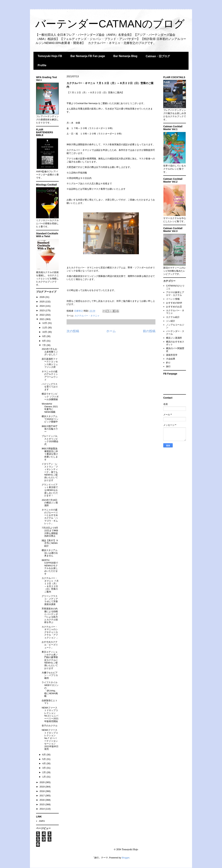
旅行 (168, 366)
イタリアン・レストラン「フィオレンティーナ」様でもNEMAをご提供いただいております (50, 472)
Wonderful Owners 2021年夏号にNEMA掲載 (50, 408)
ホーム (111, 331)
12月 (45, 323)
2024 (42, 306)
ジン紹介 (171, 321)
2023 (42, 310)
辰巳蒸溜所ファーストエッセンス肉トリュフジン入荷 (50, 363)
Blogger (125, 858)
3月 (44, 768)
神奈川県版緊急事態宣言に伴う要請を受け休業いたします (50, 454)
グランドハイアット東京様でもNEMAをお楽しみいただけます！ (50, 490)
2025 (42, 302)
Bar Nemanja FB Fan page (88, 56)
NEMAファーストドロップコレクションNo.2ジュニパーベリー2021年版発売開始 (50, 714)
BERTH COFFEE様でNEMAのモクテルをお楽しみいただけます (50, 567)
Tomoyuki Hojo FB (50, 56)
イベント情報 (173, 299)
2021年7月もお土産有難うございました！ (50, 352)
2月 (44, 772)
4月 (44, 763)
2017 (42, 796)
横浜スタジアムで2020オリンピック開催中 (50, 419)
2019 (42, 787)
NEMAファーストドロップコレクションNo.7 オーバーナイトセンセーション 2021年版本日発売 (50, 739)
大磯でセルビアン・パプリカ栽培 (50, 675)
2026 (42, 297)
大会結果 (171, 359)
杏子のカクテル (50, 726)
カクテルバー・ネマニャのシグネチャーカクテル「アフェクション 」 (50, 632)
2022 (42, 315)
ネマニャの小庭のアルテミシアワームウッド (50, 376)
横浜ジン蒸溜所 (174, 338)
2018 (42, 791)
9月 (44, 336)
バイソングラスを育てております (50, 387)
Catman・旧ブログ (158, 56)
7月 (44, 345)
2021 (42, 319)
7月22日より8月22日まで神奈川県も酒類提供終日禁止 (50, 532)
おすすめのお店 (174, 307)
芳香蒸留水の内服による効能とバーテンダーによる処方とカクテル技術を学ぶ (50, 615)
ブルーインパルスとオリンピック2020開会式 (50, 440)
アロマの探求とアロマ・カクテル (175, 294)
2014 (42, 809)
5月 (44, 759)
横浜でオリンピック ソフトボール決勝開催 (50, 397)
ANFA (42, 821)
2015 (42, 804)
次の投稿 (73, 331)
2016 (42, 800)
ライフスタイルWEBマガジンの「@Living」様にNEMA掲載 (50, 689)
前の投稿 (149, 331)
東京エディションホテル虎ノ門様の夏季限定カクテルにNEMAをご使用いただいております (50, 660)
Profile (42, 65)
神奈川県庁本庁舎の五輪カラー (50, 429)
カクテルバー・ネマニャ (87, 316)
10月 (45, 332)
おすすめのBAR (174, 303)
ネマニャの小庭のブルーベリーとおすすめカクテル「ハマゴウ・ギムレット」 (50, 517)
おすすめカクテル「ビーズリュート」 (50, 645)
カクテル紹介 (173, 317)
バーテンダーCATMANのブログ (110, 24)
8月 (44, 341)
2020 (42, 782)
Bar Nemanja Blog (125, 56)
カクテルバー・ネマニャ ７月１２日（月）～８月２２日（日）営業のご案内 (50, 585)
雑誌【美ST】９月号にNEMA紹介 (50, 543)
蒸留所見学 (172, 355)
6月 (44, 755)
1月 (44, 777)
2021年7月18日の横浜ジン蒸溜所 (50, 503)
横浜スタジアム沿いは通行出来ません (50, 553)
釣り (168, 363)
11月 (45, 328)
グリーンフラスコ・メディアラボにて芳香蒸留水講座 (50, 600)
